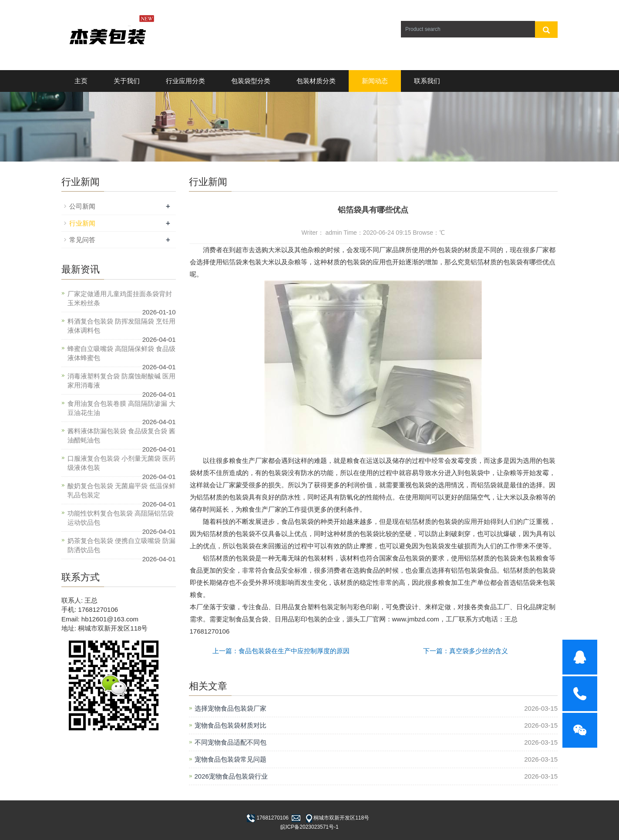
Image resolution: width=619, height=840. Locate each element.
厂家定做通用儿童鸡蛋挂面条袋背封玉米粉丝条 (120, 298)
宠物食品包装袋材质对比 (230, 725)
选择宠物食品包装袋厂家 (230, 708)
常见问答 (82, 240)
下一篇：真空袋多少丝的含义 (466, 651)
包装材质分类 (316, 81)
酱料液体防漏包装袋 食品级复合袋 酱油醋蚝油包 (121, 435)
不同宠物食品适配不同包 (230, 742)
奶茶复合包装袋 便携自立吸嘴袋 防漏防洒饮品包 (121, 545)
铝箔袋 (232, 262)
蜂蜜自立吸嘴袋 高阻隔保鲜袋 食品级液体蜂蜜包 (121, 353)
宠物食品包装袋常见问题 (230, 759)
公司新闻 (82, 206)
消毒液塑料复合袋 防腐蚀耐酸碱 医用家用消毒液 (121, 381)
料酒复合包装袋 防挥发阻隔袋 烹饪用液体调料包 (121, 326)
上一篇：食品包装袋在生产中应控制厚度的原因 (281, 651)
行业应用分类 (185, 81)
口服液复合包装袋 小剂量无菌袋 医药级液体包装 (121, 463)
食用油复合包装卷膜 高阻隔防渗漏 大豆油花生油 (121, 408)
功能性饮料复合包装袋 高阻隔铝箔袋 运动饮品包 (121, 518)
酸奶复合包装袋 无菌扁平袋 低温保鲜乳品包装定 (121, 490)
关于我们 (127, 81)
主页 (81, 81)
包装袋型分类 (251, 81)
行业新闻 (82, 223)
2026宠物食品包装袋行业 (231, 776)
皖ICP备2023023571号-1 (309, 827)
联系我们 (427, 81)
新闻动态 (375, 81)
